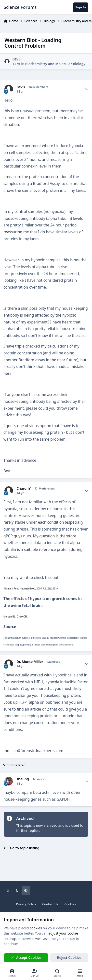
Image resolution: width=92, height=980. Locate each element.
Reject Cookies (69, 958)
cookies (36, 928)
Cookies (70, 904)
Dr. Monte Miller (30, 662)
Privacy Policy (26, 904)
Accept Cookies (26, 958)
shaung (23, 779)
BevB (16, 59)
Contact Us (50, 904)
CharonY (24, 489)
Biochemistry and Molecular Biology (55, 64)
